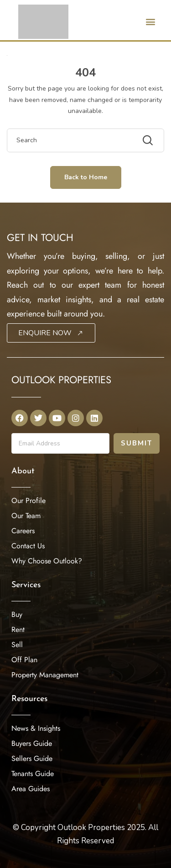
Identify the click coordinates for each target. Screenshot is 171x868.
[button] (150, 21)
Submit (137, 443)
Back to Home (86, 177)
